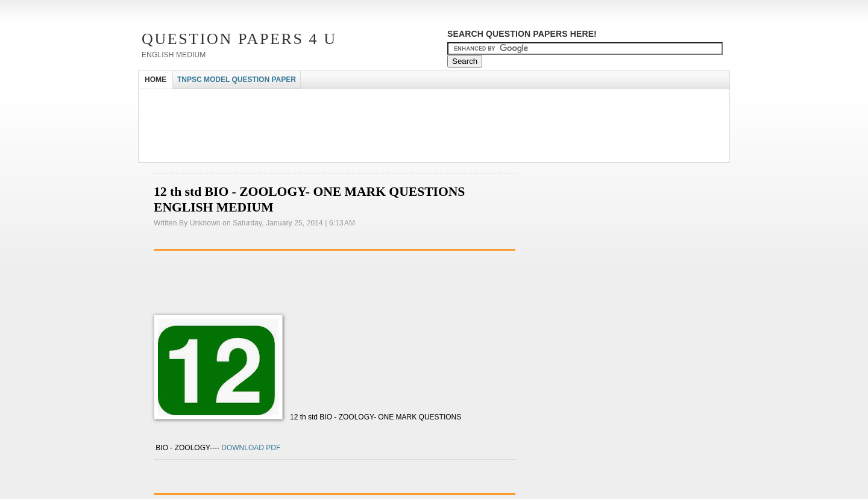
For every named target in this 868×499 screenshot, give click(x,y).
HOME (156, 80)
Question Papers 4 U (239, 39)
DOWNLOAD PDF (250, 448)
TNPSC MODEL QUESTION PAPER (237, 80)
